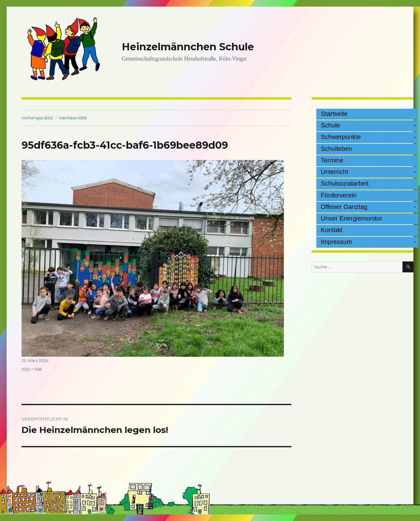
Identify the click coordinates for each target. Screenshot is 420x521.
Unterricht (334, 172)
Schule (330, 125)
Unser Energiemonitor (351, 218)
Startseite (334, 114)
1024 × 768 (32, 369)
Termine (332, 160)
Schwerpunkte (341, 137)
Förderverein (339, 195)
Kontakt (331, 230)
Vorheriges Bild (37, 118)
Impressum (336, 242)
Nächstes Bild (73, 118)
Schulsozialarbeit (345, 183)
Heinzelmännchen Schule (188, 47)
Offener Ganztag (344, 207)
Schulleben (336, 149)
